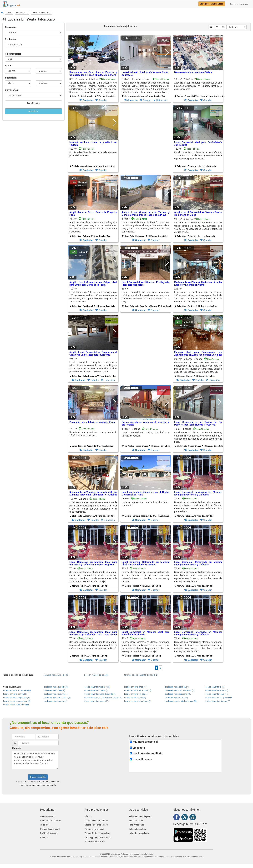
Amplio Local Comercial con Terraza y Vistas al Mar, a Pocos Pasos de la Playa (146, 214)
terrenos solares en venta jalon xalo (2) (141, 675)
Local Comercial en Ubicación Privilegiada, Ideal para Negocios (146, 284)
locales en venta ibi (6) (215, 687)
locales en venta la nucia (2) (217, 690)
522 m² (93, 157)
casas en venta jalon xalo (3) (56, 675)
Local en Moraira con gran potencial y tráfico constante (146, 504)
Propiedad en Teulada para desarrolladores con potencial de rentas (93, 154)
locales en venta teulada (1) (136, 694)
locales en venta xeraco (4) (176, 698)
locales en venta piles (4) (54, 690)
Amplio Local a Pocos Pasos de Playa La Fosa (93, 214)
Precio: (9, 66)
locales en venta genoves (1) (56, 694)
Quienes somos (47, 816)
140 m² (93, 437)
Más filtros (33, 103)
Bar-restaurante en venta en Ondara (193, 72)
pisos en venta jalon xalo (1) (96, 675)
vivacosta (139, 748)
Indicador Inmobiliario (139, 832)
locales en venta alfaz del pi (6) (57, 698)
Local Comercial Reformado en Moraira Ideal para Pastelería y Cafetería (198, 563)
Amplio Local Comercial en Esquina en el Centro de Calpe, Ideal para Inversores (93, 354)
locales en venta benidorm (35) (178, 694)
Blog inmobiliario (136, 820)
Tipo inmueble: (13, 54)
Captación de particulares (96, 820)
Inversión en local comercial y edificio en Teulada (93, 144)
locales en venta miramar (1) (217, 701)
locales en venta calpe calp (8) (16, 698)
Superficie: (11, 78)
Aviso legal (45, 824)
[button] (41, 13)
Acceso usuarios (239, 4)
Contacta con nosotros (51, 820)
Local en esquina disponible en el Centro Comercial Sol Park (146, 493)
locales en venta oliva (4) (135, 698)
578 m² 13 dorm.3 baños (146, 88)
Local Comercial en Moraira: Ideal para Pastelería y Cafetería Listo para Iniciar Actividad (93, 635)
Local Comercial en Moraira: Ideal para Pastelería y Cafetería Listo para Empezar (93, 563)
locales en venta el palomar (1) (138, 701)
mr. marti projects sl (145, 742)
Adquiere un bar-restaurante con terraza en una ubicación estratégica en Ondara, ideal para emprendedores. (198, 86)
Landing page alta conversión (98, 835)
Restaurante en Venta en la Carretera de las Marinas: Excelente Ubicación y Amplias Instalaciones (93, 495)
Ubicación (160, 100)
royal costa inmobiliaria (148, 754)
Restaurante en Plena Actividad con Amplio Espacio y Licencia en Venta (198, 284)
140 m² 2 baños (146, 437)
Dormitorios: (12, 90)
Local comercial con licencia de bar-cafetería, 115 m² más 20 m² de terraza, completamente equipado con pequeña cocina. (198, 155)
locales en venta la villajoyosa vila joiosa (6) (103, 698)
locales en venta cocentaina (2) (17, 701)
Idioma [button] (44, 835)
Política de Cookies (49, 832)
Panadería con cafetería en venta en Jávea (92, 422)
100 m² (93, 297)
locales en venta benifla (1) (15, 694)
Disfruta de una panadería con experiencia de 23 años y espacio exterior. (93, 434)
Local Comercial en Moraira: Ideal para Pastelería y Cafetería (146, 633)
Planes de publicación (95, 839)
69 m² (147, 297)
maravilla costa (142, 760)
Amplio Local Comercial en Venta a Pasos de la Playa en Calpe (198, 214)
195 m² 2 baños (93, 507)
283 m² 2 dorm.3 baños (198, 367)
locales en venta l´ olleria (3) (96, 690)
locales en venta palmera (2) (96, 701)
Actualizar (33, 111)
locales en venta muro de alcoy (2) (180, 690)
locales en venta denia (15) (217, 694)
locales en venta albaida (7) (177, 687)
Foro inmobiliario (136, 824)
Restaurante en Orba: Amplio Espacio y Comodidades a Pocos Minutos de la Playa (93, 74)
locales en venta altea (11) (136, 687)
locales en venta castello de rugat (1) (181, 701)
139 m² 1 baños (199, 88)
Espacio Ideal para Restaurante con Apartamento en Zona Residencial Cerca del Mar (198, 355)
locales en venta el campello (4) (17, 690)
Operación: (11, 27)
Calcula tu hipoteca (138, 828)
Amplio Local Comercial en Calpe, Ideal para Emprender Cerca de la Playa (93, 284)
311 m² (93, 227)
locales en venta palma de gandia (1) (100, 694)
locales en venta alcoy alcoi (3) (218, 698)
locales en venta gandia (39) (56, 687)
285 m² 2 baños (198, 227)
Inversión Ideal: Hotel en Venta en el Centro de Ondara (146, 74)
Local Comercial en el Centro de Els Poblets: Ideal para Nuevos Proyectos (198, 423)
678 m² (93, 367)
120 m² (198, 157)
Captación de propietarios (96, 824)
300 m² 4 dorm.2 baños (93, 88)
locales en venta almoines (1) (16, 705)
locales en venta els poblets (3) (138, 690)
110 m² (146, 227)
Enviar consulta (38, 777)
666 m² (146, 507)
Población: (11, 39)
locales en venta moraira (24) (97, 687)
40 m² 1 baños (199, 437)
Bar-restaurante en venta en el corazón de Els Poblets (146, 423)
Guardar (101, 100)
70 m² (198, 507)
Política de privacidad (50, 828)
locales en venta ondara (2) (55, 701)
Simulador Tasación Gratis (212, 4)
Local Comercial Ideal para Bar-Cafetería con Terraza (198, 144)
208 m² (198, 297)
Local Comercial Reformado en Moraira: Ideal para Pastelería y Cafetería (198, 493)
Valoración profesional (95, 828)
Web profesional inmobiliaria (98, 832)
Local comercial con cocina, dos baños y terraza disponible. (146, 434)
